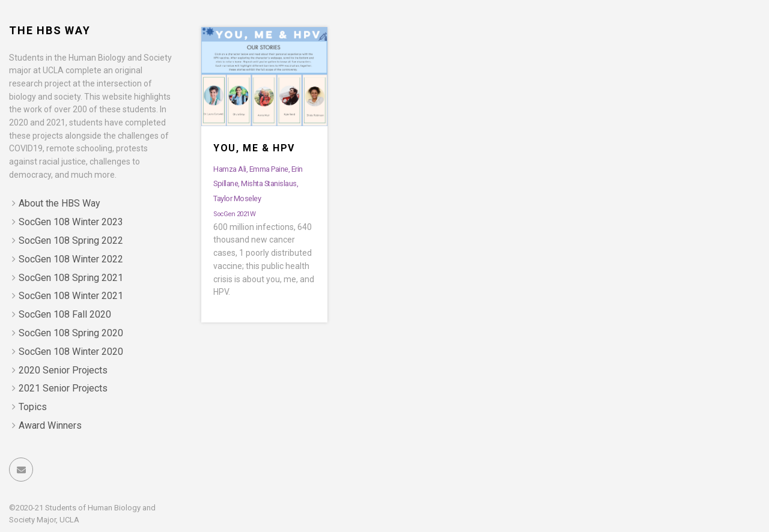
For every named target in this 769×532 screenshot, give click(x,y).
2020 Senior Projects (63, 370)
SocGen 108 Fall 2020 (65, 314)
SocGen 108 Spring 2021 (71, 278)
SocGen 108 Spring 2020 (71, 333)
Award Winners (50, 425)
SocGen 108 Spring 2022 (71, 240)
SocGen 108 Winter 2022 (71, 259)
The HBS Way (50, 30)
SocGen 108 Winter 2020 (71, 352)
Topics (33, 407)
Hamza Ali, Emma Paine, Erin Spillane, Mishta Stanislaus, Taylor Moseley (258, 184)
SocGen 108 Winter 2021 (71, 296)
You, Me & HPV (254, 148)
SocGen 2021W (234, 214)
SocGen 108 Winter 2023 (71, 222)
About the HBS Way (59, 203)
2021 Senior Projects (63, 388)
